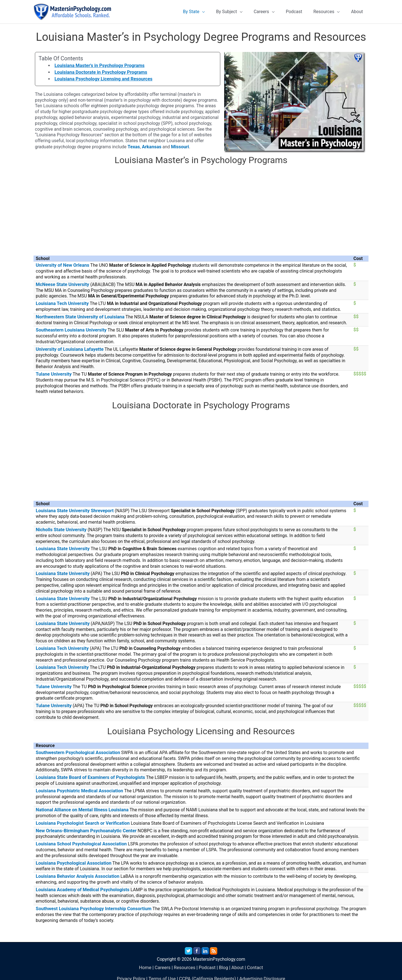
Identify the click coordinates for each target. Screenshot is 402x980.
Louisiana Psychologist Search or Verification (81, 819)
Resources (185, 962)
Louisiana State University (62, 548)
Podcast (207, 962)
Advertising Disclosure (261, 973)
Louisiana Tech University (61, 305)
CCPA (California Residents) (207, 973)
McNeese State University (62, 286)
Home (146, 962)
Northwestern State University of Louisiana (79, 318)
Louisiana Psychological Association (72, 858)
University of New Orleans (62, 267)
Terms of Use (163, 973)
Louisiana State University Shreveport (74, 511)
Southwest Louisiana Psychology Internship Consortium (92, 903)
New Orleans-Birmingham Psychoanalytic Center (85, 827)
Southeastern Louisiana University (70, 331)
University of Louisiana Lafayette (69, 350)
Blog (223, 962)
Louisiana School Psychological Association (80, 839)
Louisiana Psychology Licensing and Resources (102, 81)
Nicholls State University (60, 529)
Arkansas (151, 149)
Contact (254, 962)
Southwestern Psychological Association (77, 750)
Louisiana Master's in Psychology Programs (98, 68)
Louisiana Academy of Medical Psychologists (81, 884)
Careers (163, 962)
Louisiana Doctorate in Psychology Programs (99, 74)
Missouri (179, 149)
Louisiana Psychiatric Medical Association (78, 787)
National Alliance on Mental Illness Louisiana (81, 806)
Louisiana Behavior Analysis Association (76, 871)
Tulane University (53, 374)
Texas (134, 149)
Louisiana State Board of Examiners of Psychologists (89, 774)
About (237, 962)
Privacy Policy (133, 973)
